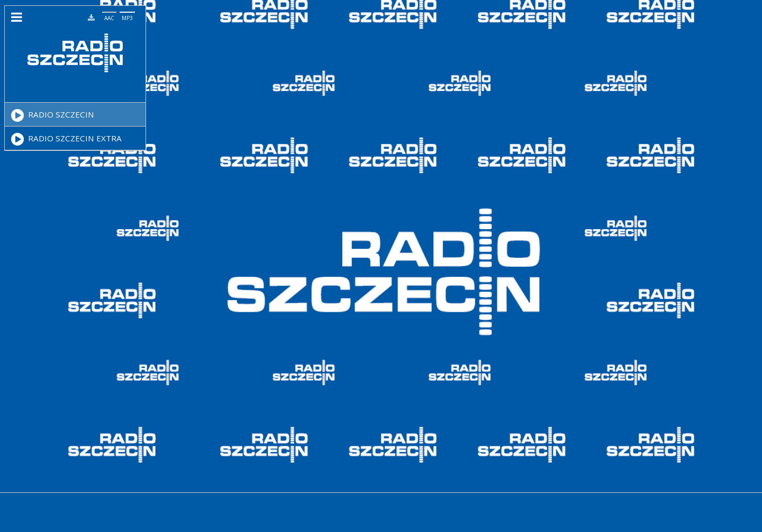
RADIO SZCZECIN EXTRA (66, 139)
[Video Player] (70, 94)
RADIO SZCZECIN (53, 115)
